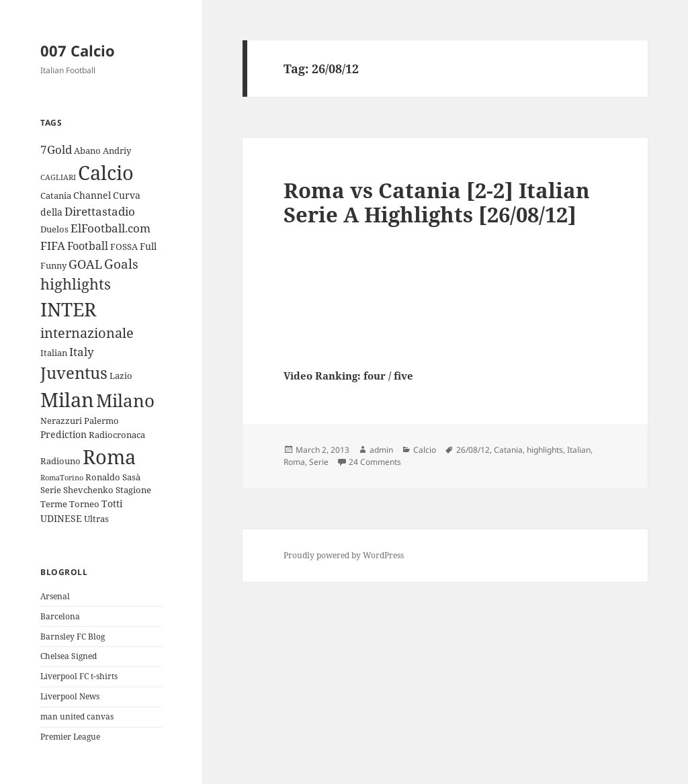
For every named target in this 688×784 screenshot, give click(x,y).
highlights (545, 450)
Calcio (425, 450)
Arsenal (55, 596)
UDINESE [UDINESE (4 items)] (61, 518)
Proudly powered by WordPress (344, 555)
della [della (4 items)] (51, 212)
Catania (508, 450)
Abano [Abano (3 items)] (87, 150)
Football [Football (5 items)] (88, 246)
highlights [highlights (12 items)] (76, 284)
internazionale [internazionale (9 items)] (87, 333)
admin (381, 450)
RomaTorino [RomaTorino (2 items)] (62, 478)
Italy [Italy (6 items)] (82, 352)
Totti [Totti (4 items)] (112, 504)
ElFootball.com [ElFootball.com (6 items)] (111, 228)
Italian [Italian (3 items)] (54, 353)
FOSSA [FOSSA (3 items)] (124, 247)
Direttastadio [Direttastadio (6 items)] (100, 211)
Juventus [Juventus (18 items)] (74, 373)
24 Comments (375, 462)
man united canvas (77, 716)
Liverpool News (70, 696)
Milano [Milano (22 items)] (125, 400)
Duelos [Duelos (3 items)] (54, 229)
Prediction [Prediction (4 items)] (63, 434)
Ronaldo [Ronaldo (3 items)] (103, 477)
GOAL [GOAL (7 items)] (85, 264)
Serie (319, 462)
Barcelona (60, 616)
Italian (579, 450)
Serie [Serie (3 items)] (51, 490)
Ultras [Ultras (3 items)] (96, 519)
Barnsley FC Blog (73, 637)
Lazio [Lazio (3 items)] (121, 376)
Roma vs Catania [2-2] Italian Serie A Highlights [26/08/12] (437, 202)
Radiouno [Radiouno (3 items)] (60, 461)
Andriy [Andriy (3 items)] (117, 150)
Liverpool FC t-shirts (79, 676)
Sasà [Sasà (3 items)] (131, 477)
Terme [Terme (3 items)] (54, 504)
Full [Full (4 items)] (148, 246)
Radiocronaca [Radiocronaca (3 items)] (117, 435)
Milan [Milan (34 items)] (67, 399)
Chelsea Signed (69, 656)
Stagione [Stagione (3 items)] (133, 490)
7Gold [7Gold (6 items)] (56, 149)
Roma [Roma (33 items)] (109, 456)
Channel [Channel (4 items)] (92, 195)
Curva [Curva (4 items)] (127, 195)
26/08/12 (473, 450)
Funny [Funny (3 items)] (53, 265)
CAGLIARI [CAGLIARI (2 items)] (58, 177)
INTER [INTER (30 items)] (68, 309)
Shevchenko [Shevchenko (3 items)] (88, 490)
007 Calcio (78, 50)
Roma (294, 462)
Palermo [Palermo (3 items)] (101, 421)
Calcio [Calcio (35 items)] (106, 173)
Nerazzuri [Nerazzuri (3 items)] (61, 421)
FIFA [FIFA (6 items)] (53, 246)
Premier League (70, 737)
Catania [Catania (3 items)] (56, 195)
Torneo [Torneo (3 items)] (84, 504)
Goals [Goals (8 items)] (121, 264)
